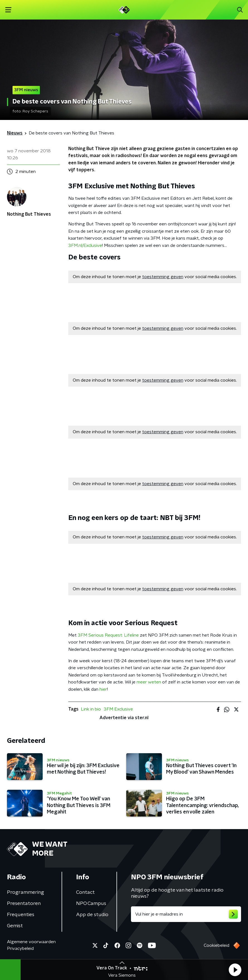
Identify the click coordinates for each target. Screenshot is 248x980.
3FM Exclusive (118, 709)
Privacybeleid (20, 948)
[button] (235, 970)
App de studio (92, 915)
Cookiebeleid (217, 945)
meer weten (149, 682)
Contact (85, 892)
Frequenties (21, 915)
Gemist (15, 926)
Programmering (25, 892)
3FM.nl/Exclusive (85, 245)
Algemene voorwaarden (31, 942)
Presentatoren (24, 904)
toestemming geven (163, 277)
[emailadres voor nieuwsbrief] (186, 914)
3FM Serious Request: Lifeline (108, 635)
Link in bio (91, 709)
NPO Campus (91, 904)
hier (103, 689)
